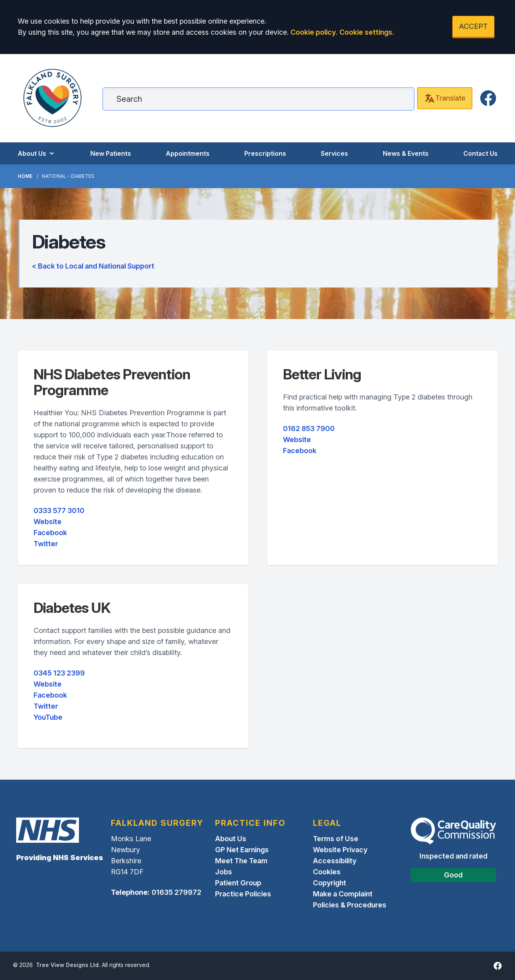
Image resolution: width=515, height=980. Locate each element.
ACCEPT (473, 26)
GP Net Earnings (242, 850)
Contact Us (480, 153)
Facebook (50, 533)
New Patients (111, 153)
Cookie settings (366, 32)
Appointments (188, 153)
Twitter (46, 544)
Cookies (327, 872)
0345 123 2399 (59, 673)
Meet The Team (241, 861)
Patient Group (238, 883)
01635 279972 (176, 892)
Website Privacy (340, 850)
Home (25, 176)
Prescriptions (265, 153)
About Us (37, 153)
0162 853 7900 (309, 428)
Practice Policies (243, 894)
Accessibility (335, 861)
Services (334, 153)
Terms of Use (336, 839)
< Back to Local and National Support (93, 266)
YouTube (48, 717)
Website (48, 522)
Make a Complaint (343, 894)
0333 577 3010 (59, 511)
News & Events (406, 153)
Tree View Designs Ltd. (68, 965)
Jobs (224, 872)
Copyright (330, 883)
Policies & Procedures (350, 905)
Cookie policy (313, 32)
